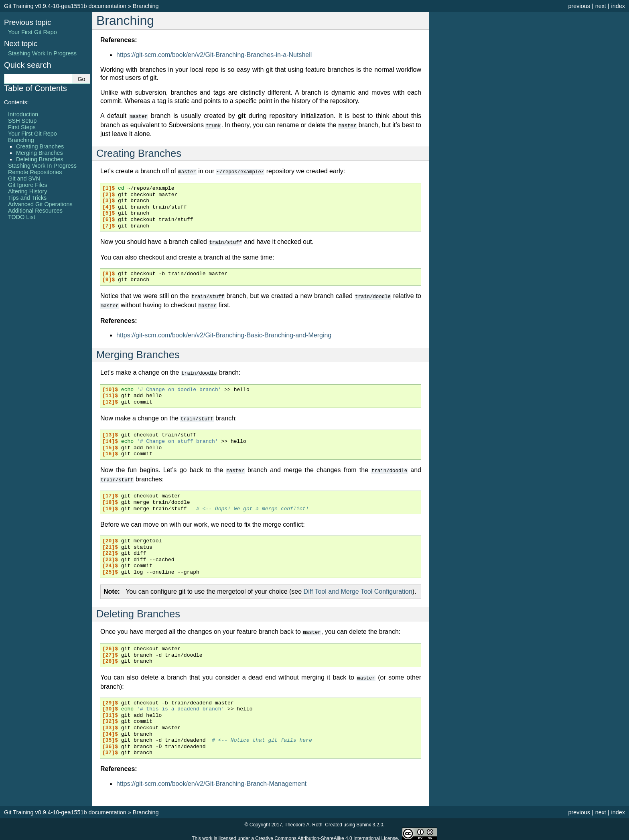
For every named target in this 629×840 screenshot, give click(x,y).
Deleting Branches (40, 159)
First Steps (22, 127)
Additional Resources (35, 211)
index (618, 6)
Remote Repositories (35, 172)
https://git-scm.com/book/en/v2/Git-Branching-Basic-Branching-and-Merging (224, 333)
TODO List (22, 217)
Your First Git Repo (32, 32)
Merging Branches (40, 153)
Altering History (28, 191)
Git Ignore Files (28, 185)
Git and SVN (24, 179)
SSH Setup (22, 121)
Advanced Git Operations (40, 204)
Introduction (23, 114)
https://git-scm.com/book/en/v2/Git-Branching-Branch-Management (211, 779)
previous (579, 6)
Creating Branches (40, 146)
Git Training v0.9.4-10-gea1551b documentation (65, 6)
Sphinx (364, 820)
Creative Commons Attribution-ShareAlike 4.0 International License (327, 834)
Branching (146, 6)
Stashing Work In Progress (42, 53)
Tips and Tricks (27, 198)
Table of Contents (36, 88)
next (601, 6)
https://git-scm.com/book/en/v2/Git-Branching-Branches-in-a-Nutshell (214, 55)
